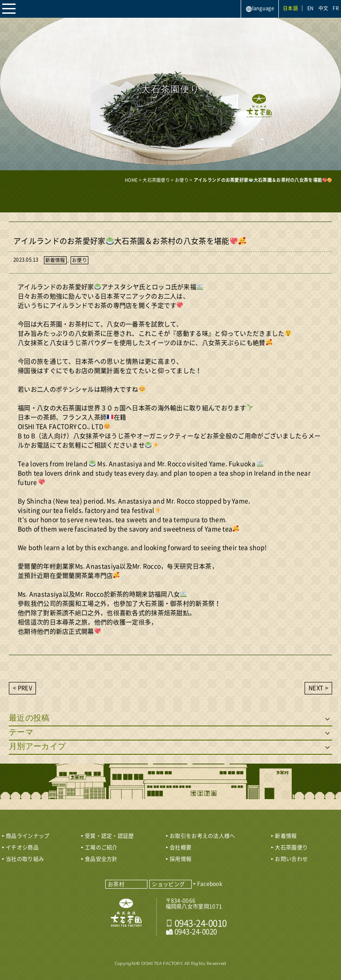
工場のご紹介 (101, 847)
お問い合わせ (291, 859)
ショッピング (168, 884)
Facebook (210, 884)
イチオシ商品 (22, 847)
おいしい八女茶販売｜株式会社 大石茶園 (126, 917)
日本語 (290, 8)
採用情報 (180, 859)
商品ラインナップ (28, 836)
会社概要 (180, 847)
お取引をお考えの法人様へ (202, 836)
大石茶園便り (291, 847)
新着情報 (55, 260)
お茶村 (116, 884)
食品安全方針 (101, 859)
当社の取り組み (25, 859)
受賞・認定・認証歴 (109, 836)
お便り (79, 260)
